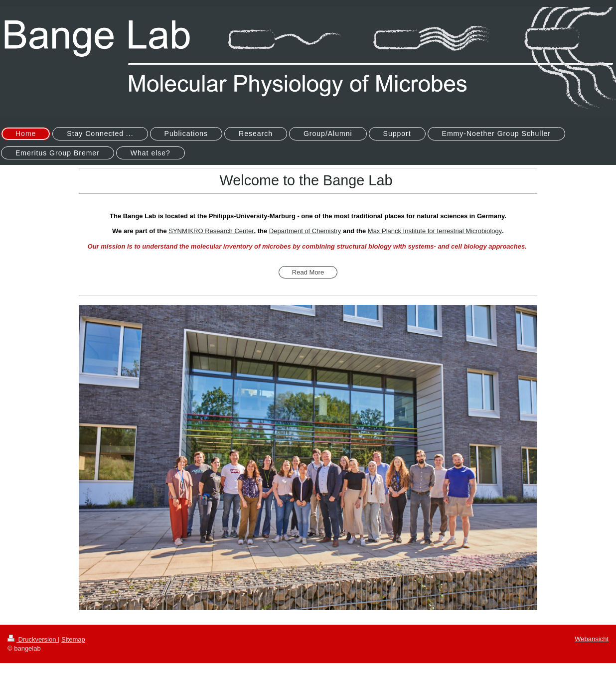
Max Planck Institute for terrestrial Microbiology (435, 231)
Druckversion (33, 639)
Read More (308, 272)
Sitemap (73, 639)
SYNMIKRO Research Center (211, 231)
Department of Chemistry (305, 231)
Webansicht (592, 639)
